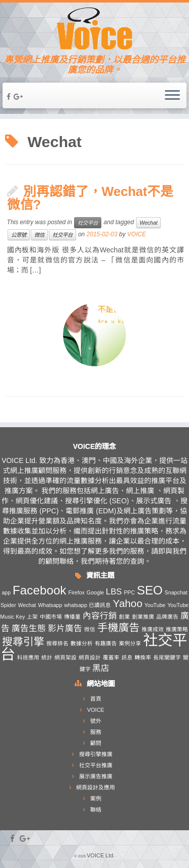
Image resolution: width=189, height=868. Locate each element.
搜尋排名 (57, 643)
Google (95, 592)
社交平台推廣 (96, 765)
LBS (114, 592)
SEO (150, 590)
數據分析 (82, 643)
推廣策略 (177, 629)
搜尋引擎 (23, 642)
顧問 (96, 743)
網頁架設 (66, 657)
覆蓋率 (111, 657)
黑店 (101, 668)
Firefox (76, 592)
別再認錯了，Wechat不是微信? (90, 198)
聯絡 (96, 810)
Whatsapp (50, 605)
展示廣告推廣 (96, 776)
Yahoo (128, 603)
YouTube (155, 605)
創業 (124, 617)
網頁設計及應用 (96, 787)
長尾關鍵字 (167, 657)
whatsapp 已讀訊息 (87, 605)
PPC (130, 592)
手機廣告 (118, 627)
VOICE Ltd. (101, 855)
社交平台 (88, 223)
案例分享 (130, 643)
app (6, 592)
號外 (96, 721)
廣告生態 (29, 628)
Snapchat (176, 592)
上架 (32, 617)
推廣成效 (153, 629)
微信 (39, 235)
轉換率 (143, 657)
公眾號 (19, 235)
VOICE (136, 234)
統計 (47, 657)
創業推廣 (143, 617)
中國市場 (51, 617)
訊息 (127, 657)
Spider (8, 605)
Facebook (39, 590)
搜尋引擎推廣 (96, 754)
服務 (96, 732)
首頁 (96, 699)
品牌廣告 (167, 617)
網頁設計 (90, 657)
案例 (96, 798)
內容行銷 (100, 616)
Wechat (148, 223)
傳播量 (72, 617)
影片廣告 (65, 628)
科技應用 (28, 657)
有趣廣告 (106, 643)
